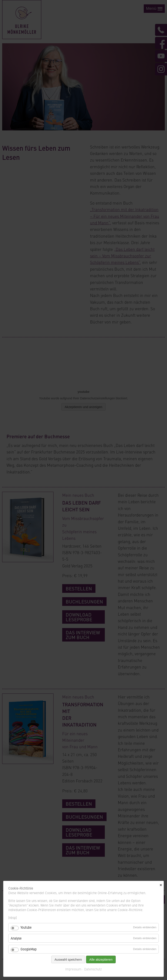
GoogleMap (28, 949)
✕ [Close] (161, 885)
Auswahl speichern (68, 959)
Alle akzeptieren (101, 959)
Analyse (16, 938)
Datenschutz (93, 969)
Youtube (26, 927)
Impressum (73, 969)
